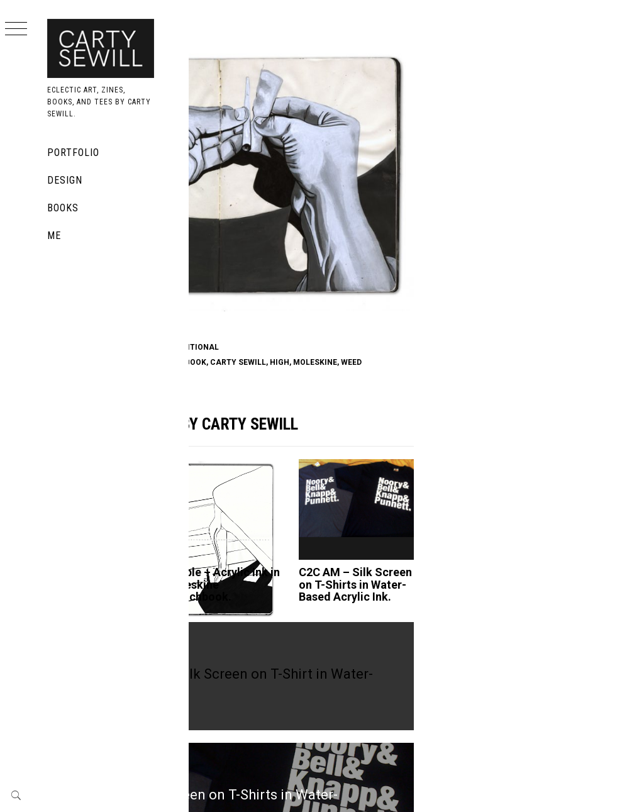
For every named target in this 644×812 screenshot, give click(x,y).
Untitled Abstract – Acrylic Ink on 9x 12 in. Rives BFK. (234, 528)
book (272, 269)
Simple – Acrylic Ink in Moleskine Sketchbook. (329, 522)
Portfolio (73, 153)
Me (54, 236)
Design (65, 180)
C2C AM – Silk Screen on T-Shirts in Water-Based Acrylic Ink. (430, 528)
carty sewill (405, 282)
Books (63, 208)
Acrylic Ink (233, 269)
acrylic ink (250, 282)
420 (215, 282)
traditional (360, 269)
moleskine (220, 295)
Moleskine (308, 269)
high (447, 282)
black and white (313, 282)
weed (256, 295)
